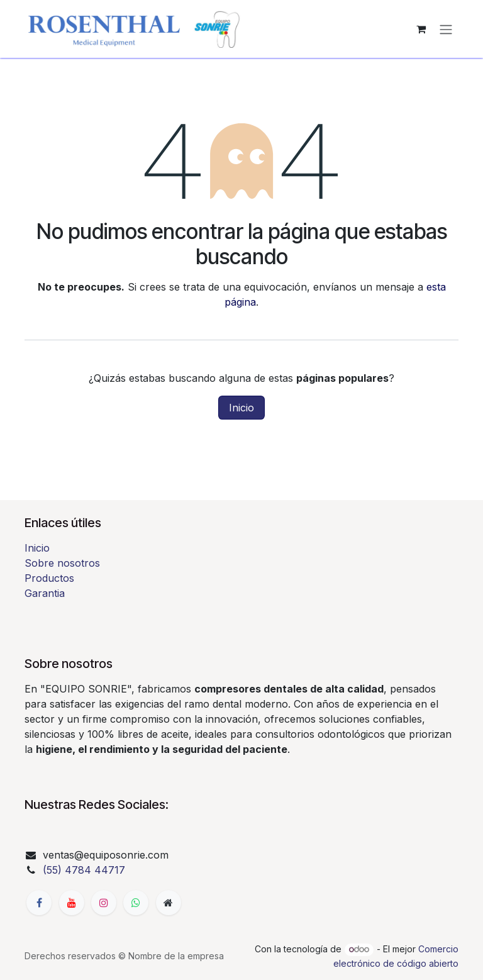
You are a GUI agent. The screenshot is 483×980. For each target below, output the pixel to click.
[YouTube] (72, 903)
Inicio (241, 408)
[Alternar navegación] (446, 29)
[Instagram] (104, 903)
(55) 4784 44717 (84, 870)
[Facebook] (39, 903)
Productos (49, 578)
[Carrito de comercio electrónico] (421, 29)
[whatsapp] (136, 903)
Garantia (45, 593)
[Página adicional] (169, 903)
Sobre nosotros (62, 563)
